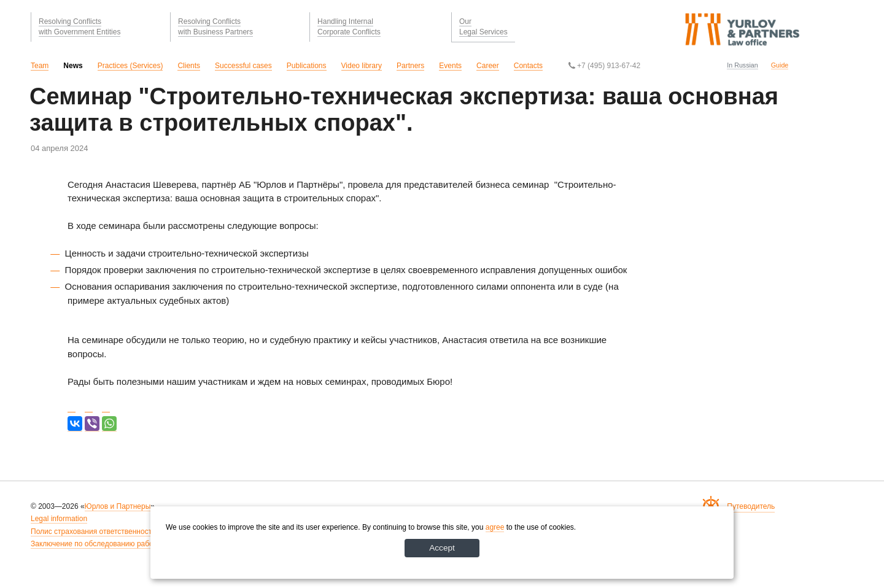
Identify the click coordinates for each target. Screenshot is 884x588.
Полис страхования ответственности (93, 532)
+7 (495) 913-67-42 (604, 66)
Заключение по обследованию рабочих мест (107, 544)
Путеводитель (751, 507)
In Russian (742, 65)
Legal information (59, 519)
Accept (442, 547)
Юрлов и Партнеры (118, 506)
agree (495, 527)
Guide (780, 65)
